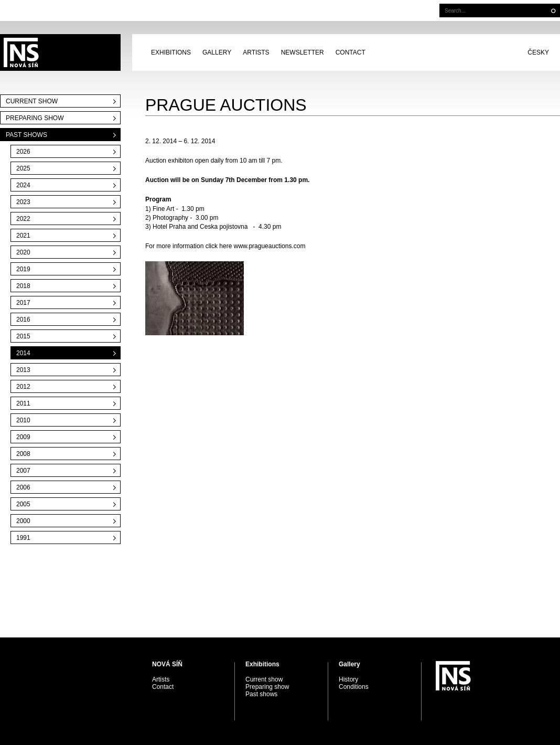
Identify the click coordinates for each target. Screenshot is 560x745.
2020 (23, 252)
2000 (23, 521)
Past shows (26, 135)
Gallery (217, 52)
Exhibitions (171, 52)
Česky (538, 52)
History (348, 679)
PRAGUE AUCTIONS (60, 52)
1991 (23, 538)
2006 (23, 487)
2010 (23, 420)
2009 (23, 437)
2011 (23, 403)
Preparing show (35, 118)
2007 (23, 471)
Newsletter (303, 52)
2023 (23, 202)
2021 (23, 236)
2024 (23, 185)
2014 (23, 353)
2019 (23, 269)
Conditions (354, 687)
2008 (23, 454)
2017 (23, 303)
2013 (23, 370)
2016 (23, 320)
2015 (23, 336)
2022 (23, 219)
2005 (23, 504)
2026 (23, 152)
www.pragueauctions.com (270, 246)
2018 (23, 286)
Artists (256, 52)
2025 (23, 168)
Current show (32, 101)
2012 (23, 387)
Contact (351, 52)
